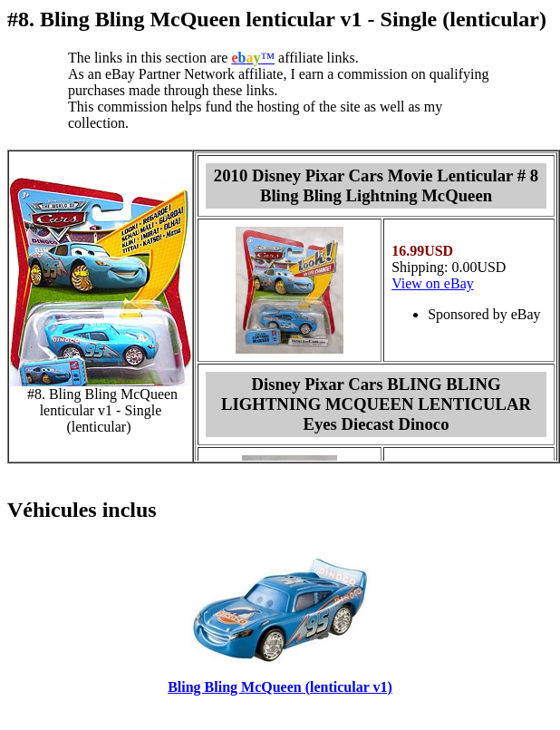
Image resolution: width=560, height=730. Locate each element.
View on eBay (433, 283)
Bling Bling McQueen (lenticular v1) (280, 687)
